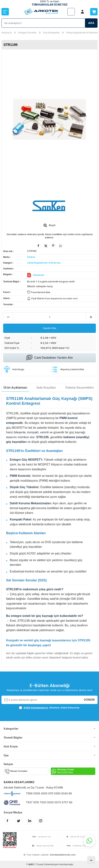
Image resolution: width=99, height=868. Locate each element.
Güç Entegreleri (51, 33)
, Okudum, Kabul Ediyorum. (50, 708)
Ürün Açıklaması (15, 387)
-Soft (30, 864)
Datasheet (39, 275)
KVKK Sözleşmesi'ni (36, 708)
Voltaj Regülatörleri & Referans (83, 33)
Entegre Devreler (27, 33)
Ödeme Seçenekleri (80, 387)
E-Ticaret (38, 864)
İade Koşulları (46, 387)
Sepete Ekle (50, 328)
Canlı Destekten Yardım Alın (50, 358)
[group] (49, 119)
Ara (91, 23)
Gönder (89, 700)
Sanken (31, 257)
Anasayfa (7, 33)
